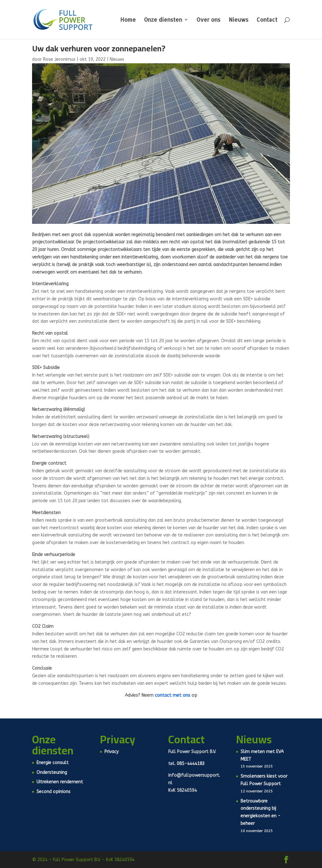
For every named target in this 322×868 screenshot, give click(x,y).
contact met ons (172, 695)
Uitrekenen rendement (60, 782)
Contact (267, 20)
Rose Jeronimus (59, 59)
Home (128, 20)
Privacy (111, 752)
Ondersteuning (52, 772)
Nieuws (239, 20)
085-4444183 (191, 764)
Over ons (208, 20)
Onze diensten (163, 20)
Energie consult (53, 763)
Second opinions (53, 792)
